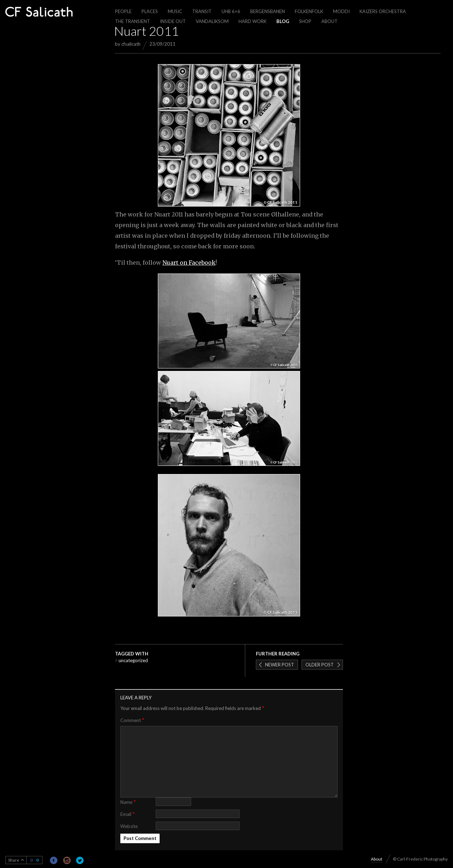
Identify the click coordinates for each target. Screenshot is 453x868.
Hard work (253, 21)
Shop (305, 21)
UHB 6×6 (231, 11)
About (329, 21)
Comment (132, 720)
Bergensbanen (268, 11)
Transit (202, 11)
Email (128, 814)
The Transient (133, 21)
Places (150, 11)
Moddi (341, 11)
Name (128, 802)
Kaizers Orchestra (383, 11)
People (123, 11)
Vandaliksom (212, 21)
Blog (283, 21)
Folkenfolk (309, 11)
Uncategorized (131, 660)
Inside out (173, 21)
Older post (320, 665)
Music (175, 11)
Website (129, 826)
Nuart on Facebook (189, 263)
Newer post (280, 665)
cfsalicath (131, 44)
